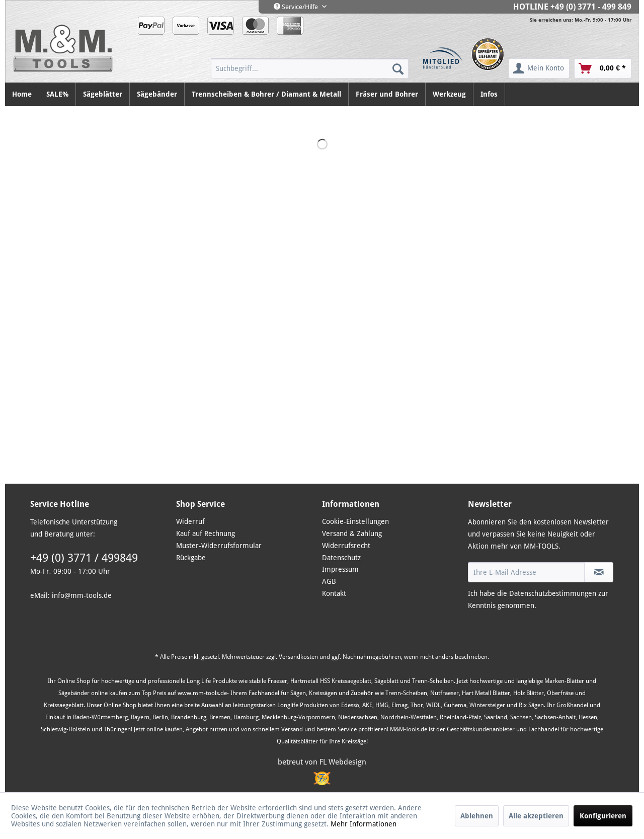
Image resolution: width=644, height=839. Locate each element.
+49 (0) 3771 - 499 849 (591, 7)
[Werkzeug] (450, 94)
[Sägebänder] (157, 94)
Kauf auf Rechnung (206, 533)
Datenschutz (341, 558)
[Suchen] (398, 68)
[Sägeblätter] (103, 94)
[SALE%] (58, 94)
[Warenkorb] (603, 68)
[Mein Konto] (539, 68)
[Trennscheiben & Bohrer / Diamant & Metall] (267, 94)
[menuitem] (310, 68)
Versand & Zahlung (352, 533)
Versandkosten (298, 657)
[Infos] (489, 94)
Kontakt (334, 593)
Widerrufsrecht (346, 546)
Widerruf (190, 521)
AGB (329, 581)
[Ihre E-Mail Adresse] (526, 572)
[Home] (22, 94)
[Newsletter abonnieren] (599, 572)
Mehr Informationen (364, 824)
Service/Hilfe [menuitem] (297, 7)
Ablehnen (477, 816)
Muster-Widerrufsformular (219, 546)
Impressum (340, 569)
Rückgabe (191, 558)
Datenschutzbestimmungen (553, 593)
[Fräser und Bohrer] (387, 94)
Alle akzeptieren (536, 816)
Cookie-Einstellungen (355, 521)
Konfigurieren (603, 816)
